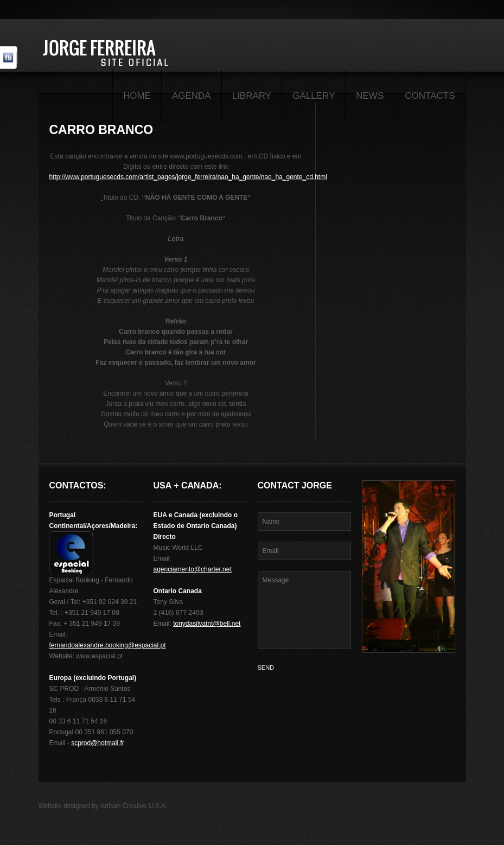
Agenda (192, 96)
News (370, 96)
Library (252, 96)
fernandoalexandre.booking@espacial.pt (108, 645)
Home (137, 96)
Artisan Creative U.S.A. (134, 806)
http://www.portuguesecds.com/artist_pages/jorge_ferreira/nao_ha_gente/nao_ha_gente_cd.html (188, 177)
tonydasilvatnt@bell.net (207, 624)
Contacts (430, 96)
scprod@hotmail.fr (98, 743)
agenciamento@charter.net (193, 569)
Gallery (314, 96)
